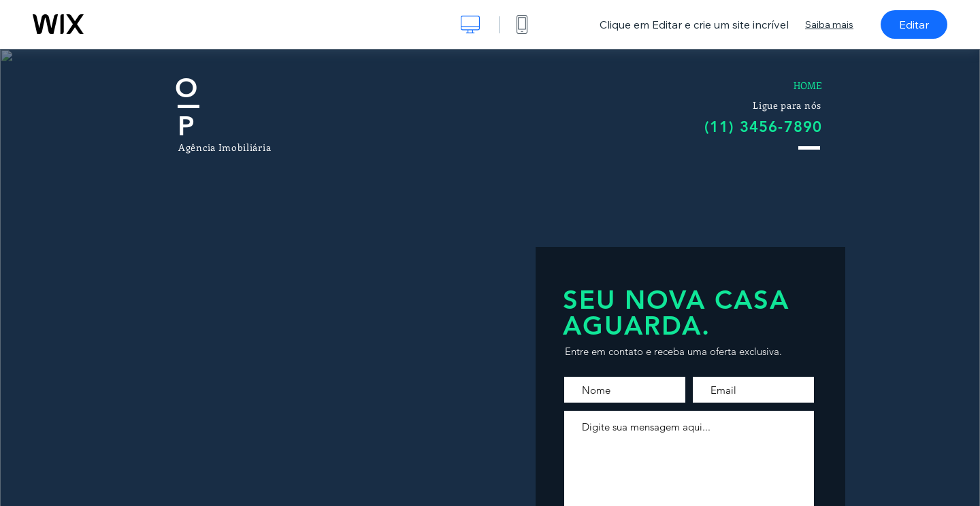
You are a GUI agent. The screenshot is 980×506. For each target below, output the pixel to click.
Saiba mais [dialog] (829, 24)
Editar (914, 24)
